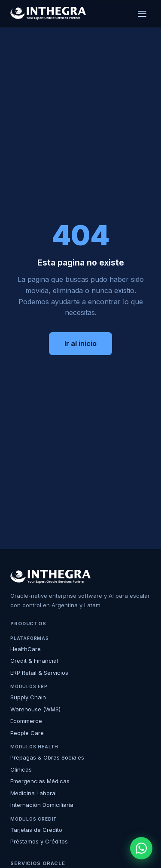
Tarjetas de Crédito (36, 830)
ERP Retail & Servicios (39, 673)
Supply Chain (28, 697)
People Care (27, 733)
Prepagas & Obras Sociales (47, 757)
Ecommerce (26, 721)
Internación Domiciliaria (42, 805)
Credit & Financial (34, 661)
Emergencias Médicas (40, 781)
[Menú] (142, 14)
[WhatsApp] (141, 848)
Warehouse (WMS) (35, 709)
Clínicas (21, 769)
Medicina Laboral (33, 793)
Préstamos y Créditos (39, 841)
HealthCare (26, 649)
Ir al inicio (80, 343)
